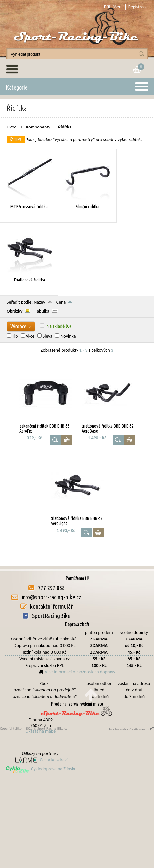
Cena (61, 302)
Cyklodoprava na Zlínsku (41, 769)
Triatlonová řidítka (29, 280)
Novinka (68, 336)
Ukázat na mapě (41, 731)
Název (39, 302)
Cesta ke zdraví (41, 760)
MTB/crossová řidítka (29, 207)
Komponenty (38, 127)
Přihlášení (113, 7)
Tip (15, 336)
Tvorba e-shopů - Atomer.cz (131, 729)
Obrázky (14, 311)
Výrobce (21, 326)
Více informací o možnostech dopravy (80, 672)
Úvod (12, 127)
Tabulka (42, 311)
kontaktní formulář (51, 606)
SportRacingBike (51, 616)
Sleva (48, 336)
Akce (30, 336)
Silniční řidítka (87, 207)
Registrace (138, 7)
